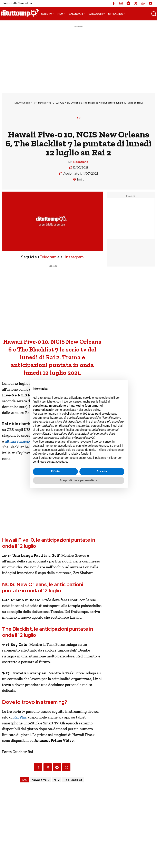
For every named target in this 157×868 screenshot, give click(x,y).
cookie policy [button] (92, 410)
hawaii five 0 (41, 780)
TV (34, 103)
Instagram (75, 257)
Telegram (48, 257)
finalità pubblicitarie (78, 430)
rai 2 (57, 780)
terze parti (94, 414)
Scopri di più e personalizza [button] (78, 480)
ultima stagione (18, 441)
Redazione (81, 162)
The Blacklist (73, 780)
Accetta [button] (102, 471)
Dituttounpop (22, 103)
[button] (154, 14)
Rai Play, (21, 717)
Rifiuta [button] (55, 471)
